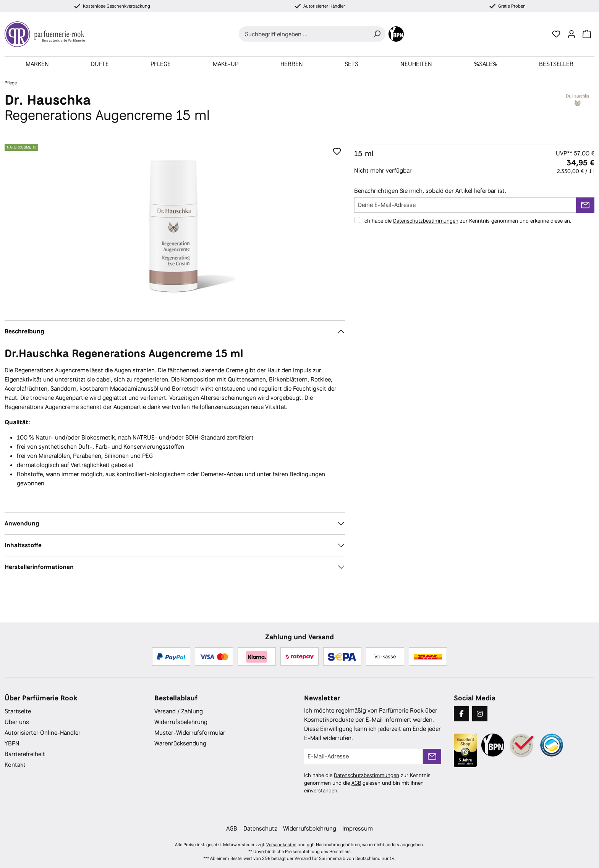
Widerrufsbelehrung (181, 722)
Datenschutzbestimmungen (426, 221)
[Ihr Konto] (571, 34)
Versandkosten (281, 845)
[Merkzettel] (556, 34)
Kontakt (15, 765)
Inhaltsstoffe (23, 545)
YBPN (12, 743)
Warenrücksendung (180, 743)
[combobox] (304, 34)
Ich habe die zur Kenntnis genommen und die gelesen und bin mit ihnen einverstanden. (367, 783)
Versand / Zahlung (179, 711)
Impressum (358, 828)
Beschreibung (24, 331)
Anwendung (22, 523)
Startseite (18, 711)
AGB (356, 783)
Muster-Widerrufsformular (190, 733)
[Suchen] (377, 34)
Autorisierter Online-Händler (43, 733)
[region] (175, 226)
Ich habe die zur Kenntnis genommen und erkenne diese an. (467, 221)
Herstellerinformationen (39, 567)
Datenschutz (260, 828)
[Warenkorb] (587, 34)
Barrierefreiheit (25, 754)
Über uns (17, 722)
